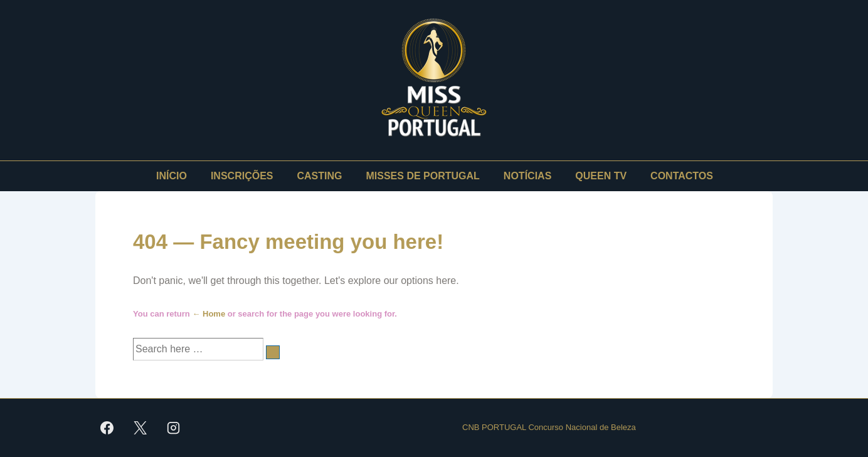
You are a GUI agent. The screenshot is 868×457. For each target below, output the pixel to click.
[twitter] (140, 428)
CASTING (320, 176)
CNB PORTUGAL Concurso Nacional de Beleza (549, 427)
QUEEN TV (601, 176)
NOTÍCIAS (527, 176)
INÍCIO (172, 176)
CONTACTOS (682, 176)
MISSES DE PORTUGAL (423, 176)
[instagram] (174, 428)
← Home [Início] (209, 314)
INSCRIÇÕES (242, 176)
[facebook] (107, 428)
